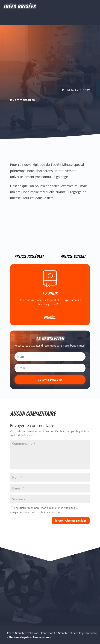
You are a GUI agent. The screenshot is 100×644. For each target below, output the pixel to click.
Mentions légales (20, 637)
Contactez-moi (42, 637)
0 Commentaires (22, 100)
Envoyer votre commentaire (71, 520)
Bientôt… (50, 317)
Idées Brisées (20, 6)
